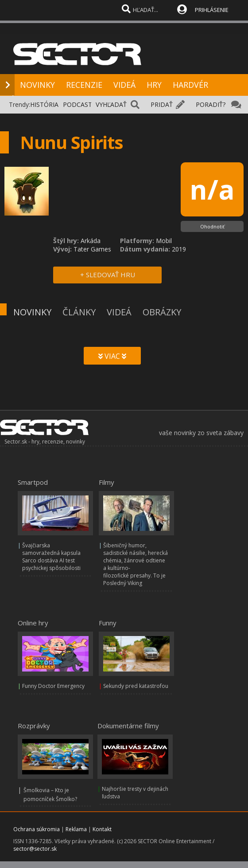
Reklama (76, 829)
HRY (154, 85)
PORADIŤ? (211, 104)
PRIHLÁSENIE (212, 10)
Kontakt (102, 829)
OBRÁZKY (162, 312)
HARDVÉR (190, 85)
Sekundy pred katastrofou (136, 686)
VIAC (112, 356)
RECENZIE (84, 85)
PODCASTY (79, 104)
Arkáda (91, 241)
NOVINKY (37, 85)
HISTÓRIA (44, 104)
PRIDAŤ (162, 104)
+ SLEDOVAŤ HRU (108, 275)
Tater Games (92, 249)
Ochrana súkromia (37, 829)
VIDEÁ (124, 85)
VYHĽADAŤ (111, 104)
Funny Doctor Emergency (53, 686)
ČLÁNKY (79, 312)
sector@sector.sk (35, 849)
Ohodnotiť (212, 226)
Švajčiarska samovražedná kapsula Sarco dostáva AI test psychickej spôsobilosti (51, 557)
